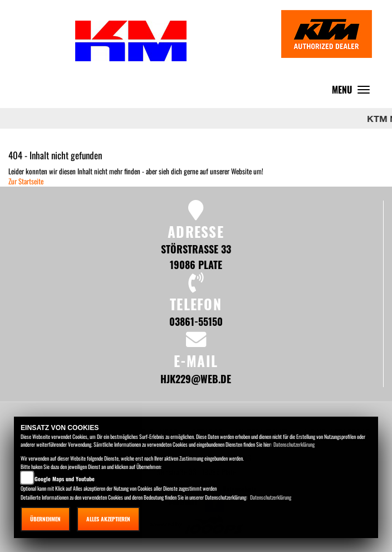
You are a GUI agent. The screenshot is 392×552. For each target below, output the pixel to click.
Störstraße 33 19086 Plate (196, 257)
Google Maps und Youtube (65, 479)
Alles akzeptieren (108, 519)
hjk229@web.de (196, 378)
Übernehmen (45, 519)
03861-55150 (196, 321)
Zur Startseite (26, 181)
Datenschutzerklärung (294, 444)
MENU (354, 92)
